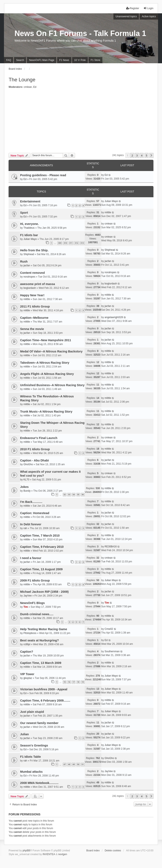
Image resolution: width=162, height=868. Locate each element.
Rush (24, 262)
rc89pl (27, 644)
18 (78, 682)
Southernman (112, 651)
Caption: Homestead (35, 513)
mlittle (108, 212)
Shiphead (29, 254)
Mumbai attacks (31, 772)
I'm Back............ (31, 502)
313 (82, 243)
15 (65, 682)
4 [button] (142, 155)
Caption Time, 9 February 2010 (42, 547)
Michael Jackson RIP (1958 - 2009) (44, 592)
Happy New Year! (32, 295)
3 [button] (137, 155)
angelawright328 (114, 317)
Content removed (32, 273)
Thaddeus (29, 228)
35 (78, 494)
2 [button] (132, 155)
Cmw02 (109, 629)
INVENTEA (49, 854)
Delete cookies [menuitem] (113, 851)
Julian (24, 734)
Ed (35, 87)
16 (69, 682)
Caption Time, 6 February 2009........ (45, 701)
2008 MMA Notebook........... (39, 783)
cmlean (28, 87)
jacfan (27, 265)
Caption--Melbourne (34, 318)
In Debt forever (31, 524)
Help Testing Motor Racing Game (43, 629)
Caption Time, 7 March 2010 (40, 536)
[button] (151, 155)
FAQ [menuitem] (9, 60)
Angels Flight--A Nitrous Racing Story (47, 374)
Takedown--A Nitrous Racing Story (45, 363)
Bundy (27, 491)
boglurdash (30, 288)
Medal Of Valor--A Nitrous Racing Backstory (51, 351)
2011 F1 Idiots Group (35, 306)
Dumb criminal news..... (37, 614)
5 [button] (146, 155)
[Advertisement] (81, 122)
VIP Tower (27, 674)
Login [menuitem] (148, 8)
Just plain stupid (32, 712)
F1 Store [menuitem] (95, 60)
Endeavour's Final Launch (39, 438)
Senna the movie (32, 329)
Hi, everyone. (29, 224)
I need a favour (31, 558)
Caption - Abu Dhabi (34, 460)
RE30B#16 (111, 547)
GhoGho (28, 464)
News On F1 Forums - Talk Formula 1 (80, 33)
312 (76, 243)
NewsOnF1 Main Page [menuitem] (42, 60)
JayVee (27, 596)
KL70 (26, 480)
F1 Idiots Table (30, 757)
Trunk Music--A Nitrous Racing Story (46, 412)
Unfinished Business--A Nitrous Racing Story (52, 385)
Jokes (24, 487)
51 (83, 764)
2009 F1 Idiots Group (35, 580)
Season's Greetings (34, 745)
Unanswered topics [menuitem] (126, 16)
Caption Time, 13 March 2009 (41, 663)
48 (69, 764)
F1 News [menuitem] (64, 60)
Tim (26, 607)
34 (74, 494)
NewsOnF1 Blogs (32, 603)
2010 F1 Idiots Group (35, 449)
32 (65, 494)
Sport (24, 213)
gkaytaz (28, 678)
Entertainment (30, 201)
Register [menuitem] (133, 8)
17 (74, 682)
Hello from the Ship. (34, 250)
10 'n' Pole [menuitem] (80, 60)
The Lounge (22, 80)
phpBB (26, 851)
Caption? (26, 652)
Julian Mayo (111, 201)
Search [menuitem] (20, 60)
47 (65, 764)
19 (83, 682)
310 (65, 243)
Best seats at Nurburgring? (39, 640)
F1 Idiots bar (29, 235)
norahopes (29, 277)
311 (71, 243)
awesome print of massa (37, 284)
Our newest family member (39, 723)
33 (69, 494)
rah (25, 528)
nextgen (63, 854)
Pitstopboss (30, 633)
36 (83, 494)
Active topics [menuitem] (149, 16)
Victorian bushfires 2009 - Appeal (44, 689)
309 (60, 243)
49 (74, 764)
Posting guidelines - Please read (43, 175)
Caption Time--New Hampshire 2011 (45, 340)
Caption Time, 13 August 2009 (41, 569)
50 (78, 764)
